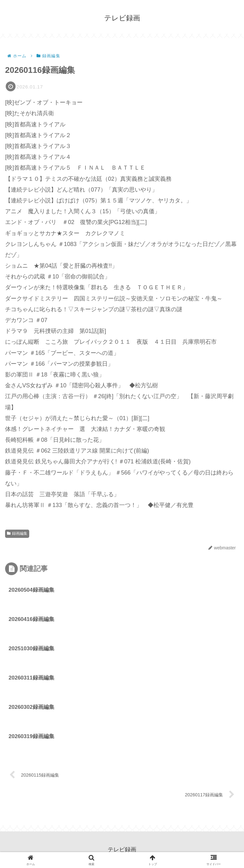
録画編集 (17, 534)
